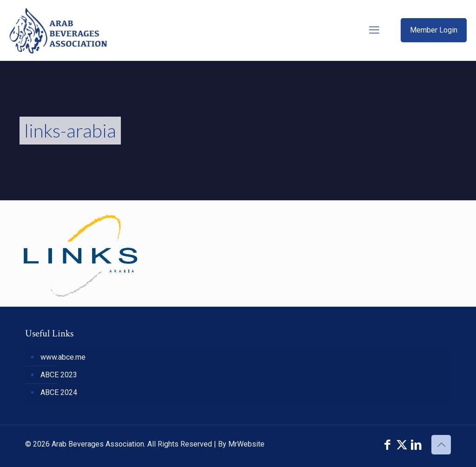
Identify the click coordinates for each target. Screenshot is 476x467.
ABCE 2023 (59, 375)
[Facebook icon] (387, 445)
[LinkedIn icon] (416, 445)
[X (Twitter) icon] (402, 445)
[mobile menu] (374, 30)
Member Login (434, 30)
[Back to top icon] (441, 445)
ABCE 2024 (59, 392)
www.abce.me (63, 357)
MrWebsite (246, 444)
